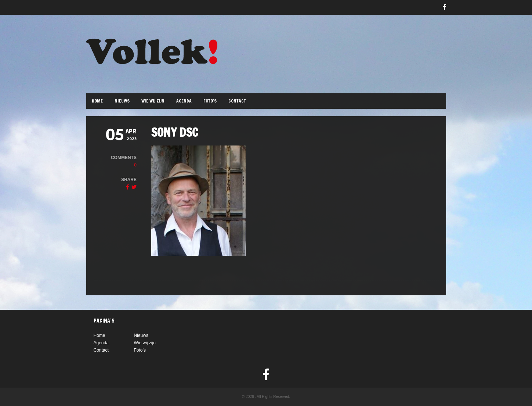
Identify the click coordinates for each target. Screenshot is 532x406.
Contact (237, 101)
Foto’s (210, 101)
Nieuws (122, 101)
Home (97, 101)
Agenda (184, 101)
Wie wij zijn (153, 101)
